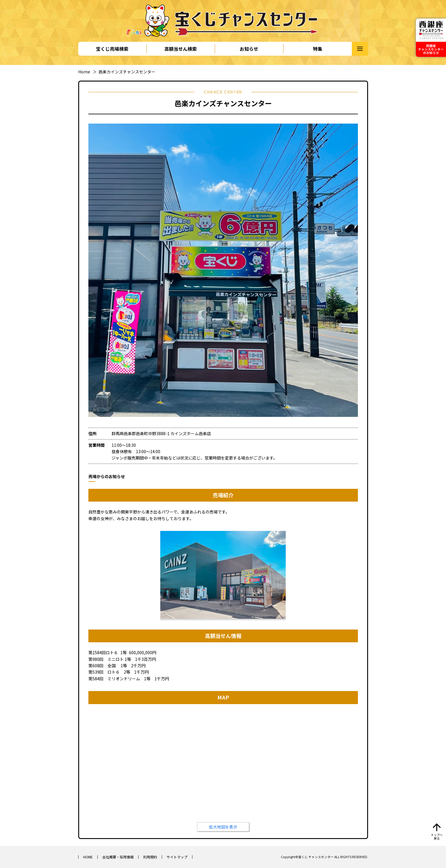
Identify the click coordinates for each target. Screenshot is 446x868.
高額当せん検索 (181, 49)
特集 (318, 49)
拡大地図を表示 (223, 827)
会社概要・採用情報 (118, 857)
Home (84, 72)
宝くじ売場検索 (112, 49)
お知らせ (249, 49)
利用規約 (150, 857)
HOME (88, 857)
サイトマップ (177, 857)
